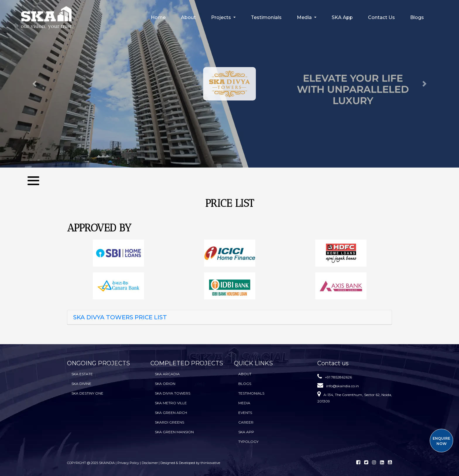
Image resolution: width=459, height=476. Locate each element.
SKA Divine (81, 384)
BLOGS (245, 384)
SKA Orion (165, 384)
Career (246, 422)
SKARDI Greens (169, 422)
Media (244, 403)
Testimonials (266, 17)
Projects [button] (222, 17)
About (188, 17)
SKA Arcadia (167, 374)
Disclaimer (150, 463)
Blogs (417, 17)
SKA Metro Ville (171, 403)
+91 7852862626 (338, 377)
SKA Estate (82, 374)
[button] (34, 84)
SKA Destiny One (87, 393)
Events (245, 413)
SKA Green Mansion (174, 432)
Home (158, 17)
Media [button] (305, 17)
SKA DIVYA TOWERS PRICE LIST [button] (120, 317)
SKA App (342, 17)
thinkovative (210, 463)
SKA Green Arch (171, 413)
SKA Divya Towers (173, 393)
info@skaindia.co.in (342, 386)
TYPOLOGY (248, 442)
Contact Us (381, 17)
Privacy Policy (129, 463)
